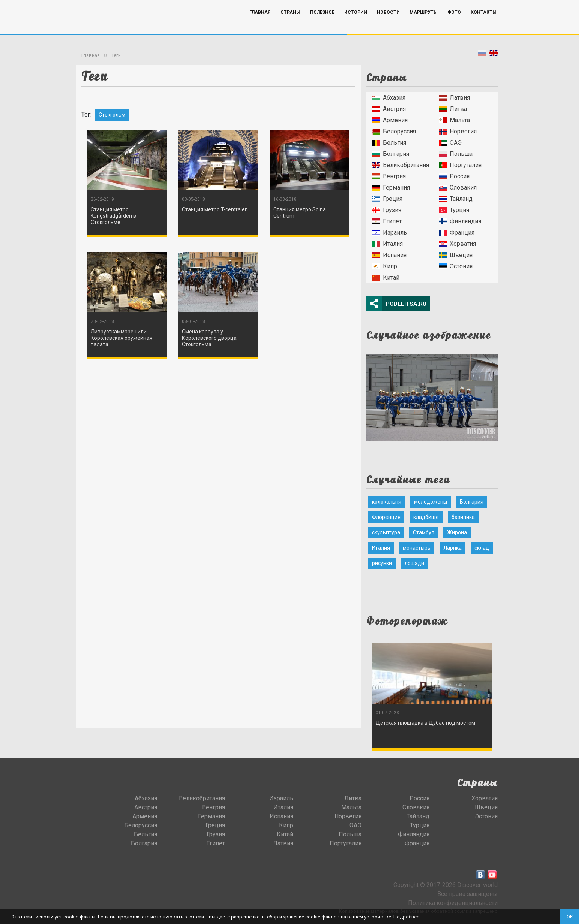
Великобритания (400, 165)
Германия (391, 188)
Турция (454, 210)
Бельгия (389, 143)
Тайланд (456, 199)
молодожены (430, 502)
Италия (387, 244)
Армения (390, 120)
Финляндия (460, 221)
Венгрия (389, 176)
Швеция (456, 255)
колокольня (387, 502)
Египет (387, 221)
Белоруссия (394, 131)
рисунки (382, 563)
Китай (386, 277)
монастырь (417, 548)
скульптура (386, 532)
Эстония (456, 266)
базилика (463, 517)
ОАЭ (450, 143)
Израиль (389, 232)
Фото (454, 24)
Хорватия (457, 244)
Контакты (484, 24)
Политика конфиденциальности (453, 903)
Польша (456, 154)
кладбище (426, 517)
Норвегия (458, 131)
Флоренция (386, 517)
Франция (457, 232)
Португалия (460, 165)
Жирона (457, 532)
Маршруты (424, 24)
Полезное (322, 24)
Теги (116, 55)
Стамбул (424, 532)
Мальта (454, 120)
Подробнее (406, 917)
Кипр (385, 266)
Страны (290, 24)
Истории (356, 24)
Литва (453, 109)
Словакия (458, 188)
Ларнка (452, 548)
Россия (454, 176)
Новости (388, 24)
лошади (414, 563)
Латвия (454, 98)
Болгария (391, 154)
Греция (387, 199)
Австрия (389, 109)
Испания (389, 255)
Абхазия (389, 98)
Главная (260, 24)
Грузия (387, 210)
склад (482, 548)
